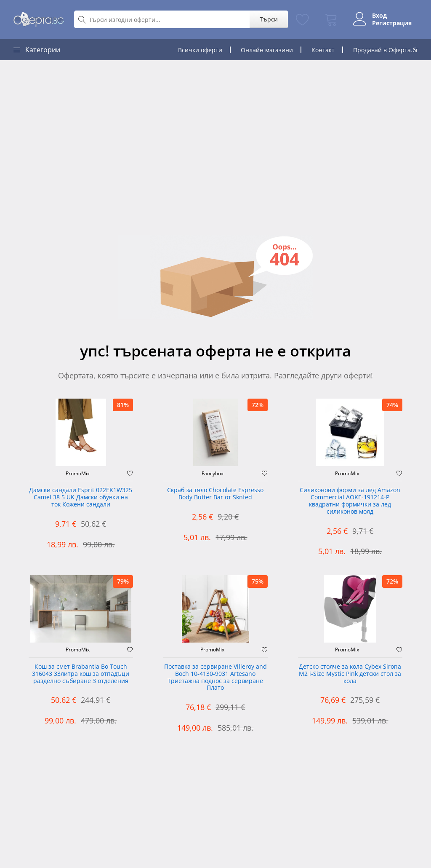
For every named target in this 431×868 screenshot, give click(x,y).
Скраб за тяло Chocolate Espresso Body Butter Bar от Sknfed (215, 494)
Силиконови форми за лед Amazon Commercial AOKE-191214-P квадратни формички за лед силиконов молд (350, 501)
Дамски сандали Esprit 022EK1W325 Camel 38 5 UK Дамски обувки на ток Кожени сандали (81, 497)
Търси (269, 19)
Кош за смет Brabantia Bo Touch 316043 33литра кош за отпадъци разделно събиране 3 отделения (81, 674)
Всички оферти (200, 50)
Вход (379, 16)
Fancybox (213, 474)
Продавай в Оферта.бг (386, 50)
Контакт (323, 50)
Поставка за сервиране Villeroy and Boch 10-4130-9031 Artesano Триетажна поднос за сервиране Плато (215, 677)
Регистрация (392, 23)
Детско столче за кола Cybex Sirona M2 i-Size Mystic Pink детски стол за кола (350, 674)
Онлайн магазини (267, 50)
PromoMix (78, 474)
